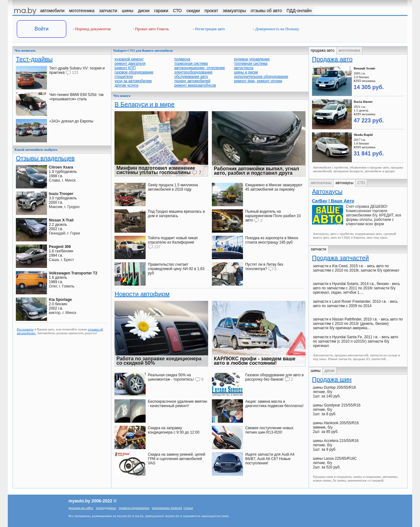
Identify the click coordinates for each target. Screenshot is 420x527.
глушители (124, 77)
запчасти (319, 249)
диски (329, 371)
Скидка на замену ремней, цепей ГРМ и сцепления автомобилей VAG (176, 459)
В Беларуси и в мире (145, 104)
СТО (361, 183)
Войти (42, 29)
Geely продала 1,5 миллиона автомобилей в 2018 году (173, 187)
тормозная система (191, 64)
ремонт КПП (125, 68)
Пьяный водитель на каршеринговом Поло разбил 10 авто (273, 216)
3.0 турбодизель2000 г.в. (63, 198)
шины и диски (246, 72)
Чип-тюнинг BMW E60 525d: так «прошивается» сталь (76, 97)
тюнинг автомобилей (192, 81)
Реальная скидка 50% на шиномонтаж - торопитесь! (171, 377)
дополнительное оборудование (261, 77)
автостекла (244, 68)
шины (316, 371)
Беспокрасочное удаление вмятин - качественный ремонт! (177, 404)
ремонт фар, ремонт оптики (258, 81)
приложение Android (167, 508)
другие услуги (126, 85)
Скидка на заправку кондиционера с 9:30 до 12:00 (174, 430)
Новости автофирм (142, 294)
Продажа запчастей (341, 258)
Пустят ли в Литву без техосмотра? (264, 267)
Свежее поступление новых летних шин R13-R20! (269, 430)
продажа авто (323, 50)
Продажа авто (332, 59)
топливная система (251, 64)
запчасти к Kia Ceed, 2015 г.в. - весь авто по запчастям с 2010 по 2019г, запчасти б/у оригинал (356, 268)
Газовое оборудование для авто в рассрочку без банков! (274, 377)
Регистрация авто (209, 29)
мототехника (349, 50)
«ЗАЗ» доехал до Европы (71, 121)
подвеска (182, 59)
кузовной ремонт (129, 59)
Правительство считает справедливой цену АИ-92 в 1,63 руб (176, 269)
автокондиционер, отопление (200, 68)
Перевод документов (92, 29)
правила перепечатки (134, 508)
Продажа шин (332, 379)
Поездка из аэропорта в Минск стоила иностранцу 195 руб (272, 240)
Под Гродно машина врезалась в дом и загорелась (176, 214)
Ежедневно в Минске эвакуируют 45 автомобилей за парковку (274, 187)
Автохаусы (327, 192)
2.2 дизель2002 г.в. (61, 225)
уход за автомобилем (133, 81)
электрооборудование (193, 72)
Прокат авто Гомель (151, 29)
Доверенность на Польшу (276, 29)
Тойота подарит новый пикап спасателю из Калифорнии (173, 240)
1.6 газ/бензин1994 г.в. (61, 251)
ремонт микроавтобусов (195, 85)
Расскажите (25, 329)
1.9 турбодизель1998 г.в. (63, 172)
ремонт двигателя (130, 64)
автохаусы (344, 183)
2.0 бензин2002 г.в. (60, 304)
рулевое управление (252, 59)
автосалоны (321, 183)
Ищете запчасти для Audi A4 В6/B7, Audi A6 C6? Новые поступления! (270, 459)
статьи (188, 508)
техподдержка (106, 508)
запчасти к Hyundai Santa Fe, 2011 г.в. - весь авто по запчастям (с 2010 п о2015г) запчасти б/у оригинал (356, 341)
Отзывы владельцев (45, 158)
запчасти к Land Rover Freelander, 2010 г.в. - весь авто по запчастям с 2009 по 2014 (355, 304)
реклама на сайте (81, 508)
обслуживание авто (191, 77)
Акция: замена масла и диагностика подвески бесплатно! (274, 404)
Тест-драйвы (34, 59)
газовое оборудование (134, 72)
